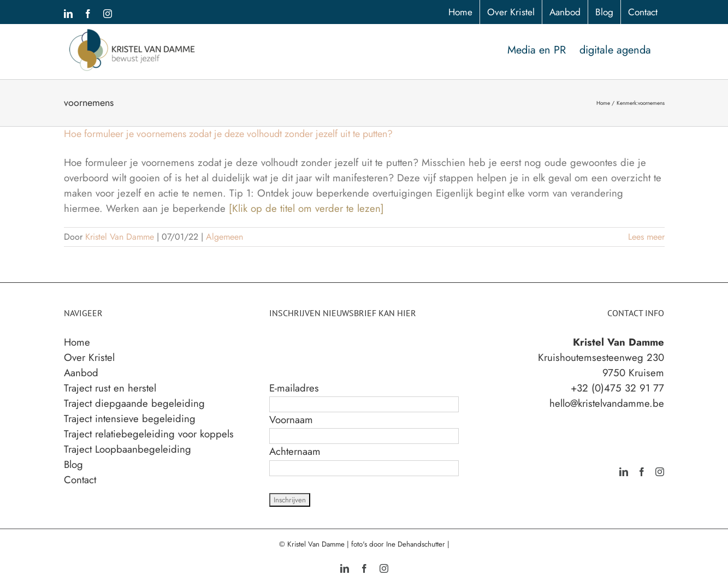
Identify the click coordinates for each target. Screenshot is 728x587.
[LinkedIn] (624, 472)
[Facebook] (642, 472)
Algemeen (224, 237)
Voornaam (291, 420)
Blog (73, 464)
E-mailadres (294, 388)
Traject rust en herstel (110, 388)
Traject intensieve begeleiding (130, 419)
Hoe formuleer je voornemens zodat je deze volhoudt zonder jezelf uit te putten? (228, 134)
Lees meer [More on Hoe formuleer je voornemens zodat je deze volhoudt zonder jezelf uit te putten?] (646, 237)
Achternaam (295, 451)
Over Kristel (89, 357)
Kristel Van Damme (120, 237)
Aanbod (81, 373)
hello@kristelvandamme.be (607, 403)
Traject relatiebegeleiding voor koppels (149, 434)
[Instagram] (660, 472)
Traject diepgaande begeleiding (134, 403)
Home (77, 342)
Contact (80, 480)
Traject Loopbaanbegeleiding (128, 449)
